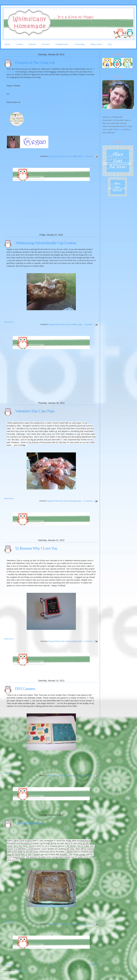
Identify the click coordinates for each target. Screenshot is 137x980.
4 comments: (88, 776)
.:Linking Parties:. (62, 44)
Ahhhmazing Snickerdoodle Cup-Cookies (46, 243)
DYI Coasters (25, 689)
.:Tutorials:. (46, 44)
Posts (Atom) (21, 970)
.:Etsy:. (110, 44)
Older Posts (94, 964)
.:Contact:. (20, 44)
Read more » (9, 322)
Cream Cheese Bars (30, 823)
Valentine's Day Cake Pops (35, 411)
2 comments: (88, 156)
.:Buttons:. (32, 44)
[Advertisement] (27, 213)
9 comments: (88, 641)
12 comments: (88, 501)
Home (52, 964)
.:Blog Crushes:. (96, 44)
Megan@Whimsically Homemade (61, 156)
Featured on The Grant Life (35, 63)
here (120, 129)
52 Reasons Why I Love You (36, 548)
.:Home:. (7, 44)
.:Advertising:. (80, 44)
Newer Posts (9, 964)
